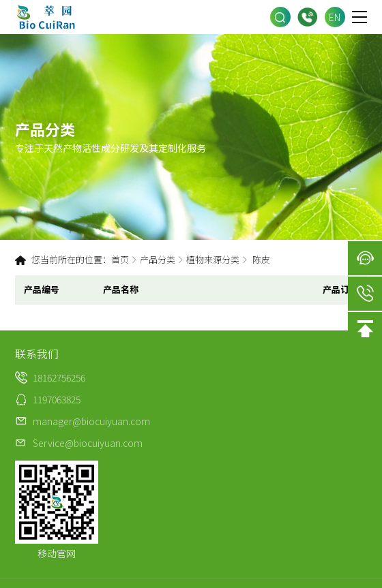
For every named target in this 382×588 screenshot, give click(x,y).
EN (335, 17)
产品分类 (158, 259)
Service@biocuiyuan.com (88, 443)
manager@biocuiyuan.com (91, 421)
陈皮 (261, 259)
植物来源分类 (213, 259)
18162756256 (308, 17)
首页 (120, 259)
